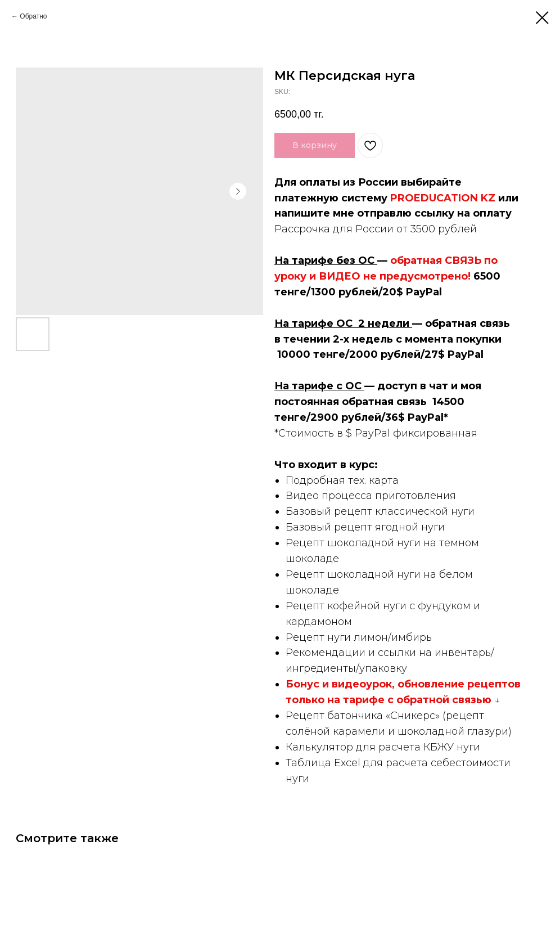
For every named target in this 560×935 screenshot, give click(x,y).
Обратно (33, 16)
